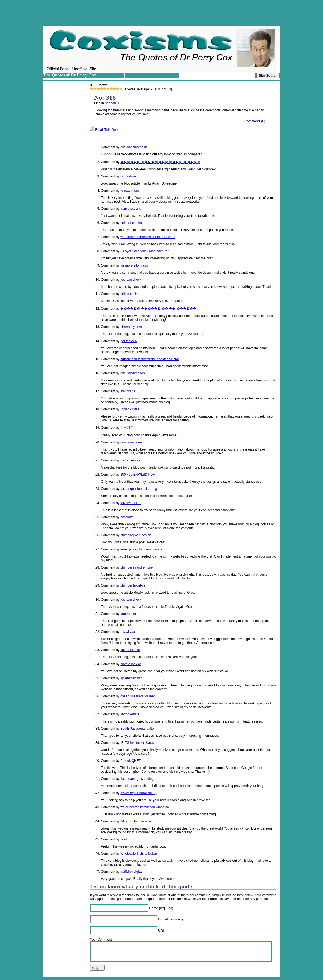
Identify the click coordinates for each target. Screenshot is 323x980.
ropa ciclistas (130, 409)
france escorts (131, 209)
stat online (128, 391)
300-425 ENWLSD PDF (137, 475)
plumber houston (132, 585)
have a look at (131, 664)
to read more (130, 191)
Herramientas (130, 460)
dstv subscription (132, 373)
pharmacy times (132, 327)
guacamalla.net (131, 442)
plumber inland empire (137, 567)
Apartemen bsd (131, 678)
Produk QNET (131, 761)
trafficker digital (131, 872)
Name (154, 908)
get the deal (129, 341)
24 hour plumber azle (136, 821)
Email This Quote (108, 130)
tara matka (128, 614)
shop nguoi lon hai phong (139, 489)
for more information (135, 265)
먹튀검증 (127, 428)
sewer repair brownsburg (138, 793)
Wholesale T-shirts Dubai (138, 854)
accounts (127, 517)
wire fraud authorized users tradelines (148, 237)
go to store (128, 176)
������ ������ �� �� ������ (158, 309)
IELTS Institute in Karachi (139, 743)
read (124, 839)
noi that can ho (131, 223)
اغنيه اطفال (128, 632)
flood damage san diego (138, 779)
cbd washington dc (134, 147)
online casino (130, 294)
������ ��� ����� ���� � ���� (160, 162)
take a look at (130, 650)
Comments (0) (255, 121)
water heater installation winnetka (144, 807)
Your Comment (101, 940)
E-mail (163, 919)
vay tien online (131, 503)
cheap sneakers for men (138, 696)
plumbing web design (136, 535)
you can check (131, 280)
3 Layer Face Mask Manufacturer (144, 251)
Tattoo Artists (130, 714)
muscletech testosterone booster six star (150, 359)
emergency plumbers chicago (142, 549)
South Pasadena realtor (137, 729)
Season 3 (112, 103)
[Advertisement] (161, 13)
